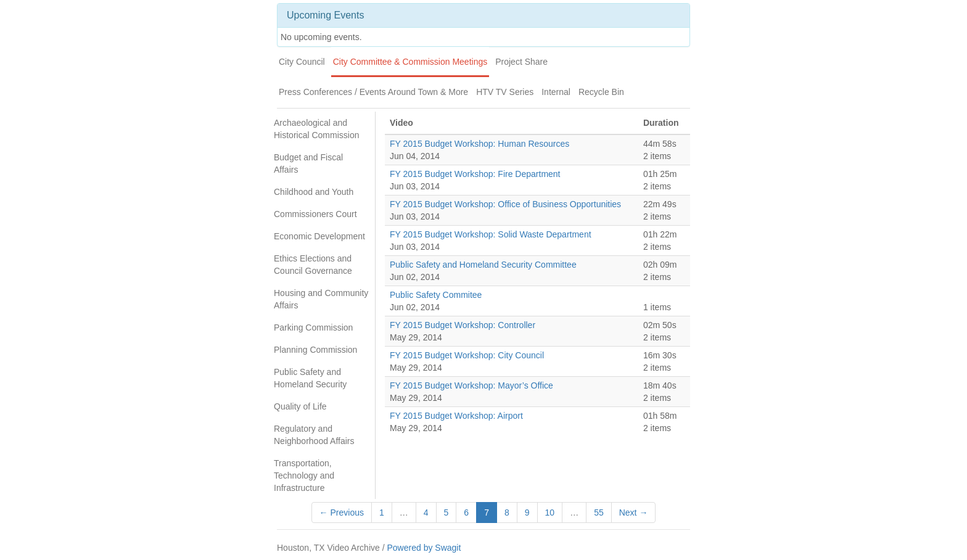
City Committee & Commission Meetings (410, 62)
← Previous (342, 513)
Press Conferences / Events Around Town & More (373, 92)
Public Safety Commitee (436, 295)
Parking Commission (313, 327)
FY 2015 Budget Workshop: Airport (456, 416)
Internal (556, 92)
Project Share (521, 62)
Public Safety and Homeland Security (310, 378)
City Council (302, 62)
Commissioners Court (315, 214)
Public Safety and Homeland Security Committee (483, 265)
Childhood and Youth (314, 192)
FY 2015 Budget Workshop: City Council (467, 355)
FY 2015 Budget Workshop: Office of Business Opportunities (505, 204)
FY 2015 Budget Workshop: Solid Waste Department (491, 234)
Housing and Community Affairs (321, 299)
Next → (634, 513)
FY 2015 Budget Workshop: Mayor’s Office (471, 385)
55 (599, 513)
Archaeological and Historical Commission (316, 129)
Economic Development (319, 236)
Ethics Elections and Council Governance (313, 265)
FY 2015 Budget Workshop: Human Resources (479, 144)
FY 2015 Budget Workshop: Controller (463, 325)
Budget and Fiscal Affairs (308, 163)
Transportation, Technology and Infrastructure (304, 476)
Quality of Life (300, 406)
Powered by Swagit (424, 548)
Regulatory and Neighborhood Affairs (314, 435)
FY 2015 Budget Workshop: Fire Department (475, 174)
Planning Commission (315, 350)
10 (550, 513)
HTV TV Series (505, 92)
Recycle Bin (601, 92)
